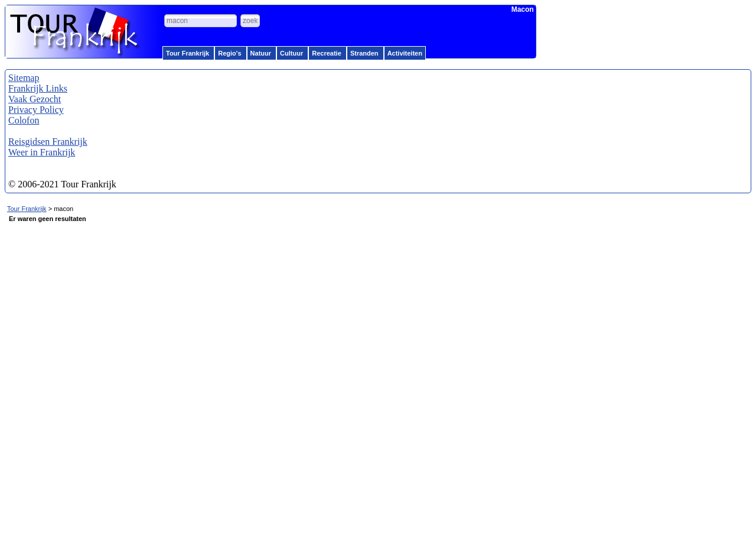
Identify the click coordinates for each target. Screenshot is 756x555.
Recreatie (327, 53)
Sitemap (24, 78)
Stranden (364, 53)
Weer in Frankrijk (42, 152)
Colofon (24, 120)
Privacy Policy (36, 110)
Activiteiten (405, 53)
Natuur (261, 53)
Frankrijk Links (38, 88)
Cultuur (291, 53)
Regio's (229, 53)
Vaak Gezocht (35, 99)
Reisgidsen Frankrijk (48, 142)
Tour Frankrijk (188, 53)
